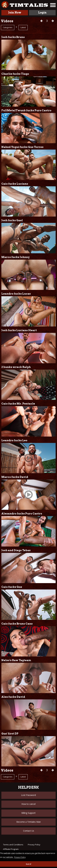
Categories (8, 27)
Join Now (15, 12)
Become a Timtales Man (29, 822)
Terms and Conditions (13, 845)
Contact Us (29, 831)
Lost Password (28, 795)
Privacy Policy (34, 845)
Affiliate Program (11, 849)
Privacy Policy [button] (20, 857)
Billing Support (28, 813)
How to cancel (28, 804)
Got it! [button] (28, 864)
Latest (23, 27)
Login (42, 12)
